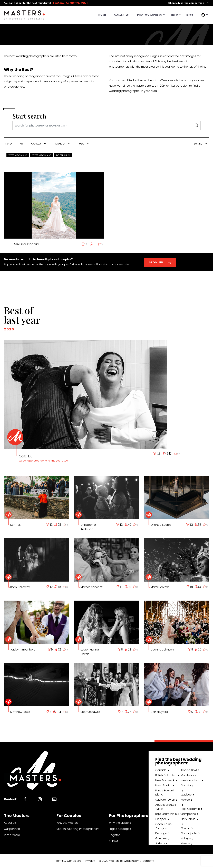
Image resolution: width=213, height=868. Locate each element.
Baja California (190, 809)
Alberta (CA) (189, 770)
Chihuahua (188, 819)
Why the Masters (67, 823)
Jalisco (160, 843)
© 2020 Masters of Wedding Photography (127, 861)
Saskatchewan (165, 800)
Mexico (185, 800)
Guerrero (161, 838)
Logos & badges (120, 829)
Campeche (188, 814)
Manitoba (187, 775)
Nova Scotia (163, 785)
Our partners (12, 829)
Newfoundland (191, 780)
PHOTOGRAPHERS (150, 15)
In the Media (12, 835)
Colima (185, 828)
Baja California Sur (167, 814)
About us (10, 823)
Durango (161, 833)
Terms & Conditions (69, 861)
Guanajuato (189, 833)
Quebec (186, 795)
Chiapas (161, 819)
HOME (103, 15)
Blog (190, 15)
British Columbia (166, 775)
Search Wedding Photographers (78, 829)
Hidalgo (186, 838)
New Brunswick (165, 780)
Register (114, 835)
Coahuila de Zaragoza (163, 826)
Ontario (186, 785)
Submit (114, 841)
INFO (175, 15)
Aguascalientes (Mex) (166, 807)
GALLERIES (122, 15)
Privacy (90, 861)
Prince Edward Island (165, 793)
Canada (161, 770)
